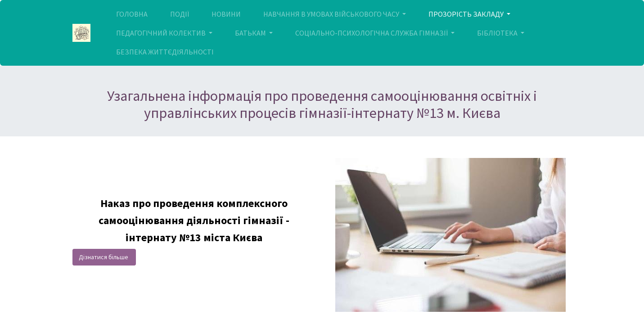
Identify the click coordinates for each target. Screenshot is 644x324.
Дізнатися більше (104, 257)
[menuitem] (132, 14)
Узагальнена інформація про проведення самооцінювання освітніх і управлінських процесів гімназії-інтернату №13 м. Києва (322, 104)
